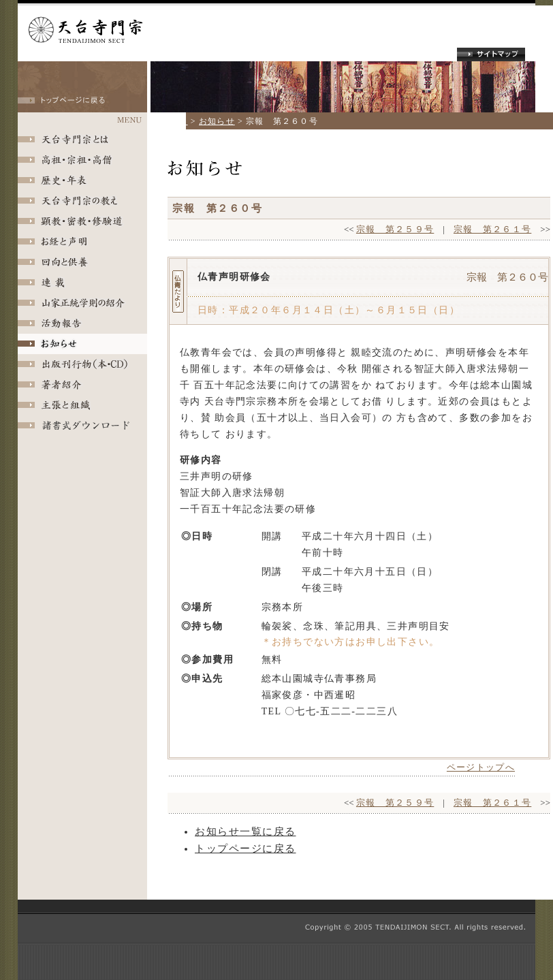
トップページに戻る (246, 849)
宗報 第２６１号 (492, 229)
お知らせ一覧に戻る (246, 832)
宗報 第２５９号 (395, 229)
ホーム (174, 121)
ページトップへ (481, 767)
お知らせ (217, 121)
